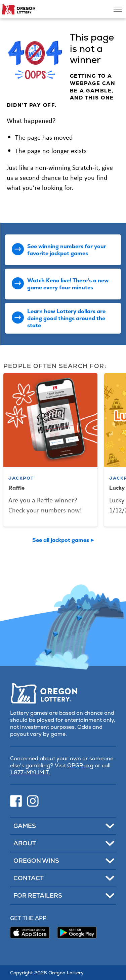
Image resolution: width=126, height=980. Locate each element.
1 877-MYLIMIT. (30, 773)
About (25, 843)
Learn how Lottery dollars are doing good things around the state (66, 318)
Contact (29, 878)
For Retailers (38, 895)
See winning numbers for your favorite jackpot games (67, 250)
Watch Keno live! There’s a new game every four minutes (68, 284)
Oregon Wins (36, 861)
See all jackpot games (61, 540)
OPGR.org (80, 765)
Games (25, 826)
